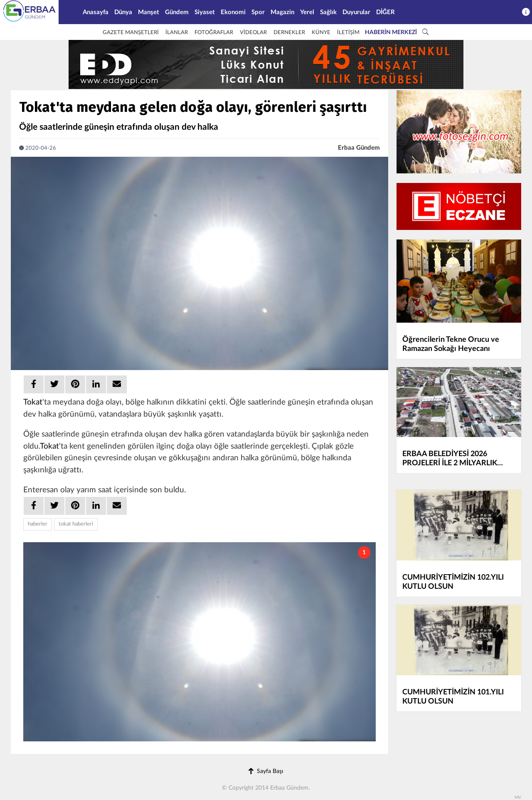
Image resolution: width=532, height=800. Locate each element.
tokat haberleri (76, 524)
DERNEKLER (289, 33)
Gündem (177, 12)
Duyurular (356, 12)
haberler (38, 524)
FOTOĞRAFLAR (214, 33)
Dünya (123, 12)
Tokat (33, 402)
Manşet (149, 12)
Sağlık (328, 12)
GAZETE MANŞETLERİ (131, 33)
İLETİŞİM (348, 33)
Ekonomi (233, 12)
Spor (258, 12)
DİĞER (385, 12)
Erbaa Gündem (359, 148)
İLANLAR (177, 33)
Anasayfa (96, 12)
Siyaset (205, 12)
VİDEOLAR (253, 33)
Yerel (307, 12)
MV (518, 798)
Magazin (282, 12)
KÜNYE (321, 33)
